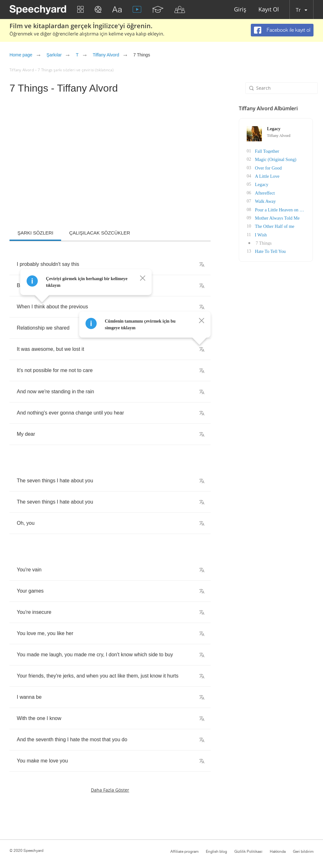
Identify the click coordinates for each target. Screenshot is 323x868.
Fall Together (268, 151)
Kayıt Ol (269, 10)
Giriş (240, 10)
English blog (216, 852)
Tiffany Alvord (106, 55)
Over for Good (269, 167)
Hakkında (278, 852)
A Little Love (268, 176)
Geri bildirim (303, 852)
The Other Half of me (275, 225)
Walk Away (266, 200)
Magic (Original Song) (276, 159)
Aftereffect (266, 192)
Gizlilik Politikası (248, 852)
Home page (21, 55)
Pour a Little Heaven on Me (281, 209)
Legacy (262, 184)
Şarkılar (54, 55)
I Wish (261, 233)
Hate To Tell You (271, 250)
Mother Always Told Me (278, 217)
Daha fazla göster (110, 790)
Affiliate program (184, 852)
